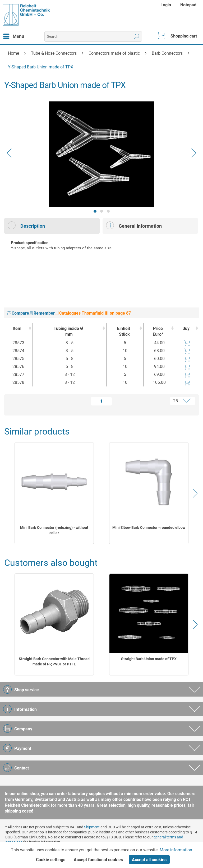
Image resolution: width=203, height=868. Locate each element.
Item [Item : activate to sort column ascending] (17, 328)
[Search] (137, 36)
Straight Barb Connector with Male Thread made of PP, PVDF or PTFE (54, 661)
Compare (18, 313)
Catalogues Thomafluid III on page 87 (93, 313)
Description (26, 225)
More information (176, 850)
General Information (134, 225)
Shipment (92, 827)
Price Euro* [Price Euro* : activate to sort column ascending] (158, 331)
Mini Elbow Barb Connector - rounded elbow (149, 528)
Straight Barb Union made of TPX (149, 659)
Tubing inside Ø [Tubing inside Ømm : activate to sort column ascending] (68, 332)
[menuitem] (166, 5)
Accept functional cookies (98, 860)
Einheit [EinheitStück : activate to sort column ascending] (124, 332)
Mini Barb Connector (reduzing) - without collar (54, 530)
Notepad (188, 5)
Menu (14, 35)
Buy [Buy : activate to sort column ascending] (186, 328)
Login (166, 5)
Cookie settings (51, 860)
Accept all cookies (149, 860)
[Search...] (93, 36)
